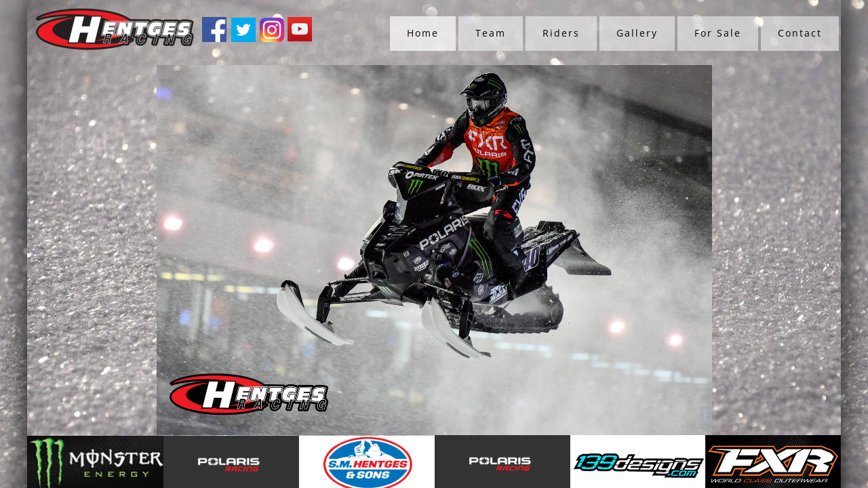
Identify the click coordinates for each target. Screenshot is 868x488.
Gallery (637, 33)
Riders (561, 33)
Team (491, 33)
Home (423, 33)
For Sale (718, 33)
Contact (800, 33)
